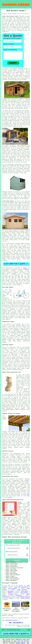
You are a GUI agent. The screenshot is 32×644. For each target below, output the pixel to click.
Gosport (25, 268)
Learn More (20, 643)
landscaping (19, 595)
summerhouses (24, 330)
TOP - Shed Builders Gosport (10, 620)
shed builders (6, 281)
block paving (25, 591)
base (18, 115)
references (5, 196)
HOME (13, 8)
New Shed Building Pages (14, 630)
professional (18, 164)
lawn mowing (11, 591)
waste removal (6, 597)
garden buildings (24, 149)
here (28, 495)
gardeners (10, 592)
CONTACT (23, 8)
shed (13, 99)
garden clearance (25, 598)
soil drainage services (23, 597)
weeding (11, 598)
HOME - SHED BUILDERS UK (16, 623)
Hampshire (17, 534)
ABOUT (20, 8)
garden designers (22, 590)
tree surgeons (24, 592)
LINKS (16, 8)
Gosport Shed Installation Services (15, 537)
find (6, 479)
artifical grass (13, 594)
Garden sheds (18, 204)
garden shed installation (21, 587)
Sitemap (3, 630)
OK (28, 643)
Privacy (29, 630)
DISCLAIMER (28, 8)
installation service (21, 75)
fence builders (13, 588)
